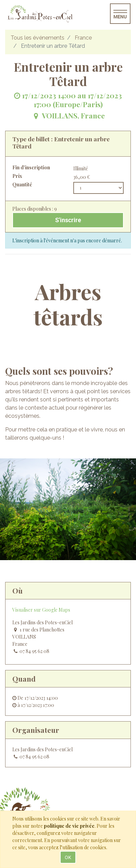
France (83, 38)
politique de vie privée (69, 826)
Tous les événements (38, 38)
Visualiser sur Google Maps (41, 610)
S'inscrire (68, 220)
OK (68, 857)
